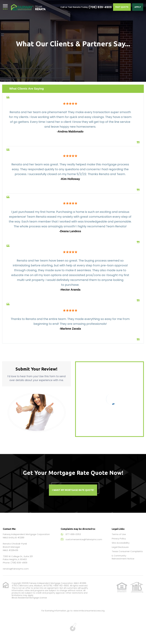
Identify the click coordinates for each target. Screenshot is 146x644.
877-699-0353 (73, 534)
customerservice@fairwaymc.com (84, 539)
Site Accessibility (121, 543)
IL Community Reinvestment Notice (123, 557)
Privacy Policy (119, 539)
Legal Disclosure (120, 547)
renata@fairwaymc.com (16, 569)
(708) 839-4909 (100, 7)
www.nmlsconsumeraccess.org (89, 611)
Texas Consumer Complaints (127, 551)
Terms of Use (119, 534)
